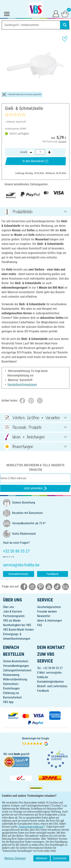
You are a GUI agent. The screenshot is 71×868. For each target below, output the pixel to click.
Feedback (52, 574)
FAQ (40, 625)
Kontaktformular (18, 574)
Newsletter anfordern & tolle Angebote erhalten (35, 467)
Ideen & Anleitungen (50, 621)
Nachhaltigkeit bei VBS (17, 625)
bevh (17, 754)
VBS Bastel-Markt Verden (18, 630)
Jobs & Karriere (12, 612)
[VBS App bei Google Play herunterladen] (23, 818)
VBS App (8, 702)
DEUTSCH (35, 830)
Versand (62, 141)
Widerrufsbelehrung (15, 679)
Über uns (8, 607)
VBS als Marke (12, 621)
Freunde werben (47, 612)
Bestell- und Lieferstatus (52, 686)
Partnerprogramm (14, 616)
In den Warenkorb (35, 161)
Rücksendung (11, 675)
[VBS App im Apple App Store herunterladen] (49, 818)
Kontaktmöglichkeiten (50, 682)
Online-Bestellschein (16, 661)
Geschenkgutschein (49, 607)
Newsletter (44, 616)
